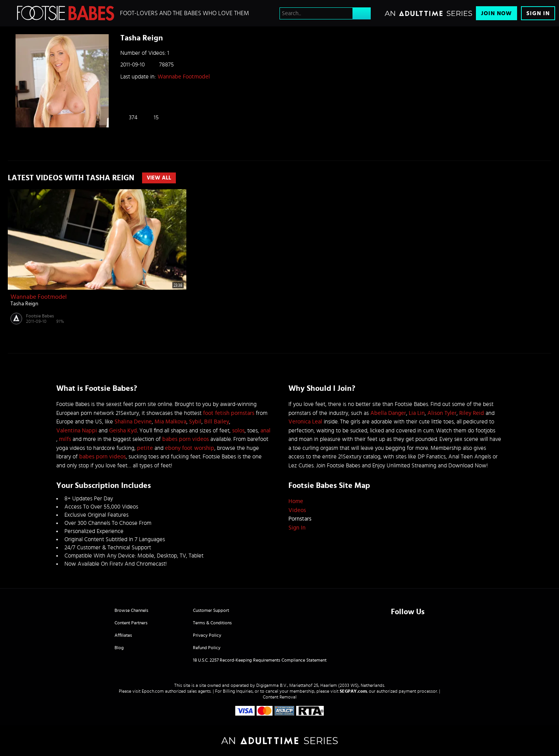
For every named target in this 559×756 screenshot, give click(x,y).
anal (266, 431)
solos (238, 431)
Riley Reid (472, 413)
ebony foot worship (190, 448)
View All (159, 178)
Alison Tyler (442, 413)
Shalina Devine (133, 422)
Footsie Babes (40, 316)
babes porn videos (186, 439)
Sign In (538, 13)
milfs (65, 439)
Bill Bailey (217, 422)
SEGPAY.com (353, 691)
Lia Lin (417, 413)
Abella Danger (388, 413)
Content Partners (131, 623)
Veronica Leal (305, 422)
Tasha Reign (24, 304)
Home (296, 501)
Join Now (497, 13)
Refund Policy (207, 648)
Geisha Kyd (123, 431)
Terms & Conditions (212, 623)
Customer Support (211, 610)
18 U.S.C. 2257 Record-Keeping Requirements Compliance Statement (260, 660)
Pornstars (300, 519)
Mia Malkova (170, 422)
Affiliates (123, 635)
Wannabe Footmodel (184, 77)
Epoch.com (153, 691)
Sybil (195, 422)
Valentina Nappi (77, 431)
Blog (119, 648)
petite (145, 448)
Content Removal (280, 697)
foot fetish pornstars (229, 413)
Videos (297, 510)
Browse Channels (131, 610)
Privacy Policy (207, 635)
